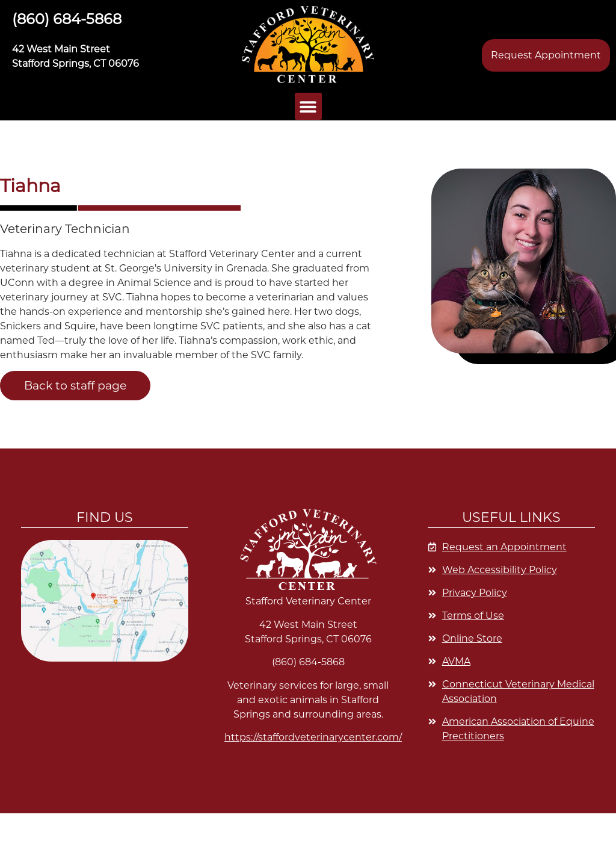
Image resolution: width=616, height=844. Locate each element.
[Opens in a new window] (511, 639)
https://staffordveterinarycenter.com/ (313, 737)
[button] (308, 45)
